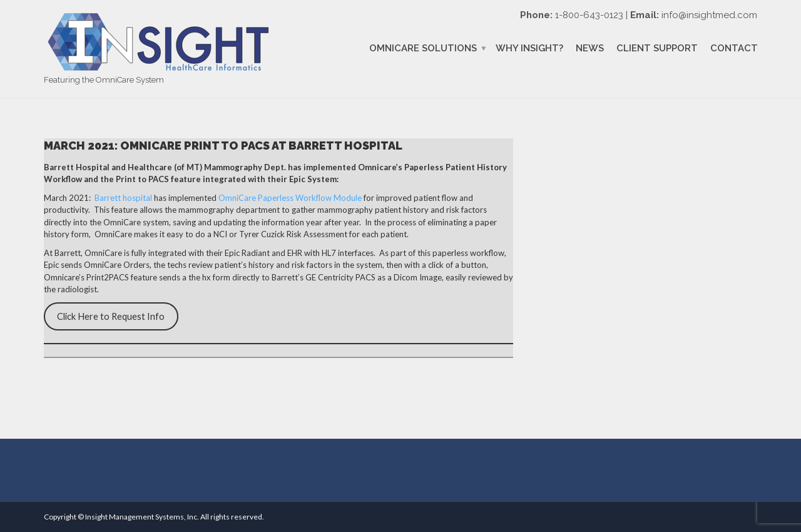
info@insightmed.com (709, 15)
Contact (734, 48)
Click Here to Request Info (111, 316)
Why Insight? (529, 48)
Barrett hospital (123, 198)
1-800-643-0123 (589, 15)
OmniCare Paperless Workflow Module (290, 198)
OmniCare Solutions (423, 48)
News (590, 48)
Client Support (657, 48)
